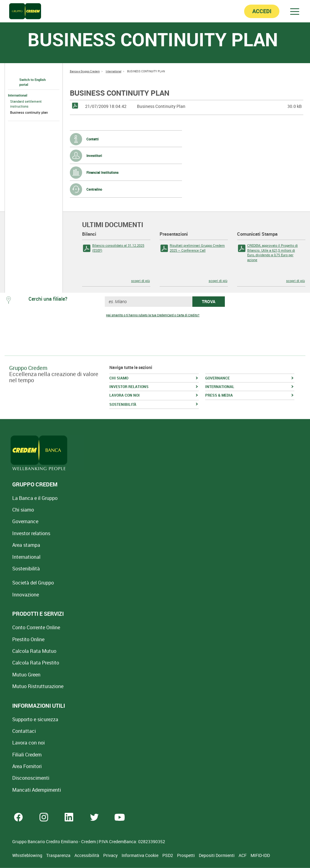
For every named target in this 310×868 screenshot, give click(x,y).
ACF (243, 855)
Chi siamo (23, 510)
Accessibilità (87, 855)
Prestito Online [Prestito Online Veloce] (28, 639)
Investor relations (31, 533)
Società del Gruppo (33, 583)
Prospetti (186, 855)
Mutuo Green (26, 675)
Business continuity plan (29, 112)
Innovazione (26, 595)
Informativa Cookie (140, 855)
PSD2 (168, 855)
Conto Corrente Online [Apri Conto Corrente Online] (36, 627)
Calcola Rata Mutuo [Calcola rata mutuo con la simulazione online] (34, 651)
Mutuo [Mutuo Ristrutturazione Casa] (38, 686)
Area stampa (26, 545)
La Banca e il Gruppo (35, 498)
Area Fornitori (27, 766)
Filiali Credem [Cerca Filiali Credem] (27, 755)
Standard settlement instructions (26, 104)
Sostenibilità (26, 569)
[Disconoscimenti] (31, 778)
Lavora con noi (28, 743)
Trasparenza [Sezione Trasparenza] (59, 855)
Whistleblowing (28, 855)
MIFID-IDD (260, 855)
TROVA (209, 301)
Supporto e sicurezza (35, 719)
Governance (25, 521)
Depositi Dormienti (217, 855)
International (18, 95)
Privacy (111, 855)
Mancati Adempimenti (37, 790)
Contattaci (24, 731)
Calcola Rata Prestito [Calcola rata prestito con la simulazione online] (36, 663)
